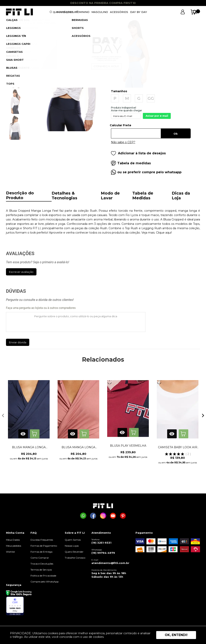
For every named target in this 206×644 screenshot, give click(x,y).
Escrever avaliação (21, 272)
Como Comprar (40, 558)
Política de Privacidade (43, 576)
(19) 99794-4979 (103, 553)
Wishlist (10, 552)
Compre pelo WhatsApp (45, 582)
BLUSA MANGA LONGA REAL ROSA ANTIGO (78, 447)
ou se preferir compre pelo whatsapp (149, 172)
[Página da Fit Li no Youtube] (113, 516)
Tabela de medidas (134, 163)
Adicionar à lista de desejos (138, 153)
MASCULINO (100, 12)
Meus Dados (13, 540)
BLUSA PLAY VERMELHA (128, 446)
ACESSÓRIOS (119, 12)
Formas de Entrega (41, 552)
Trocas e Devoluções (42, 564)
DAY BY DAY (139, 12)
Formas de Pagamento (44, 546)
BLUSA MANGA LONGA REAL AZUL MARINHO (29, 447)
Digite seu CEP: (151, 127)
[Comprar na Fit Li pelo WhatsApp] (83, 516)
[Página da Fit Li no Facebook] (93, 516)
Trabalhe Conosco (75, 558)
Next (203, 415)
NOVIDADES (65, 12)
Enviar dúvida (18, 342)
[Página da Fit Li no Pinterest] (123, 516)
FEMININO (82, 12)
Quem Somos (73, 540)
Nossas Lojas (72, 546)
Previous (3, 415)
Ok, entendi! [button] (176, 635)
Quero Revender (74, 552)
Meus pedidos (14, 546)
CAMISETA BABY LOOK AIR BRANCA (178, 447)
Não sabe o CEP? (123, 142)
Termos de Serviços (41, 570)
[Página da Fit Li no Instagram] (103, 516)
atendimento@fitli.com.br (110, 563)
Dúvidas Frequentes (42, 540)
